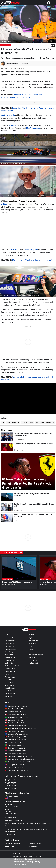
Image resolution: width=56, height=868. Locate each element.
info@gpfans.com (11, 817)
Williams (5, 201)
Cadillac (32, 646)
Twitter (30, 857)
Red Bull (12, 125)
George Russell (10, 669)
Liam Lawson (9, 683)
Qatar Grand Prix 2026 (14, 768)
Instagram (37, 857)
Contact (39, 854)
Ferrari (31, 649)
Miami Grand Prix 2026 (14, 720)
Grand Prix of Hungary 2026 (16, 740)
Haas (31, 652)
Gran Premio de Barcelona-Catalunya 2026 (21, 728)
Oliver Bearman (10, 671)
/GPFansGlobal (11, 788)
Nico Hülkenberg (10, 691)
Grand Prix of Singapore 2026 (16, 754)
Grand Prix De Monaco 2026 (16, 726)
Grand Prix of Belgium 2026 (16, 737)
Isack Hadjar (9, 655)
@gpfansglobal (11, 783)
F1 (3, 422)
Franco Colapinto (31, 250)
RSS (34, 854)
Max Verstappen (33, 128)
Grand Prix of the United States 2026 (19, 756)
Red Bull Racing (34, 663)
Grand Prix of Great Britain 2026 (17, 734)
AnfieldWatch (34, 846)
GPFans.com (9, 846)
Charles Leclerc (10, 641)
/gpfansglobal (11, 780)
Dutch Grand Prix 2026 (14, 742)
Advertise (16, 857)
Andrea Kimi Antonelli (12, 666)
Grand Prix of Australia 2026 (16, 706)
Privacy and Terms (26, 854)
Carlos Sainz (9, 663)
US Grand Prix (5, 45)
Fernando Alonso (11, 677)
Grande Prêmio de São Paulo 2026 (18, 762)
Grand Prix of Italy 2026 (14, 745)
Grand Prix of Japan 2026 (15, 712)
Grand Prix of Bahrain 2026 (15, 715)
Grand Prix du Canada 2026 (16, 723)
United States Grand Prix (45, 422)
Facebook (24, 857)
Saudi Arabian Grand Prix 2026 (17, 717)
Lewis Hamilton (27, 422)
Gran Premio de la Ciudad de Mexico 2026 (20, 759)
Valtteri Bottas (10, 694)
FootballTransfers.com (13, 844)
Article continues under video (28, 103)
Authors (16, 854)
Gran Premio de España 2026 (16, 748)
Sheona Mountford (12, 64)
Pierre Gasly (9, 652)
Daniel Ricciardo (8, 115)
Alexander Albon (10, 660)
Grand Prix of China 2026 (15, 709)
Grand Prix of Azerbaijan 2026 (16, 751)
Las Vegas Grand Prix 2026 (15, 765)
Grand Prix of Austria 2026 (15, 731)
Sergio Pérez (9, 697)
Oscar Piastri (9, 646)
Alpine (31, 638)
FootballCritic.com (35, 844)
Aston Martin (33, 641)
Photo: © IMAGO (6, 41)
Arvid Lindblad (10, 685)
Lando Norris (9, 644)
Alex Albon (15, 250)
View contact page (10, 834)
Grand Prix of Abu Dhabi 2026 (16, 770)
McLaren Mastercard (36, 655)
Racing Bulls (33, 660)
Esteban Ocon (10, 674)
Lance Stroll (9, 680)
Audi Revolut (33, 644)
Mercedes (32, 657)
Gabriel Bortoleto (11, 688)
